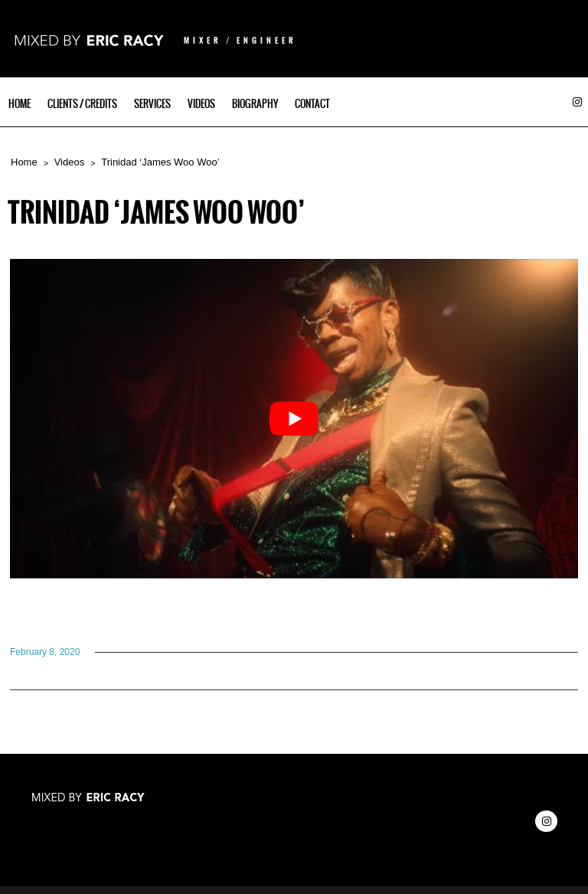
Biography (255, 104)
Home (20, 104)
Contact (312, 104)
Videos (201, 104)
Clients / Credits (82, 104)
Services (152, 104)
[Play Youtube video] (294, 419)
